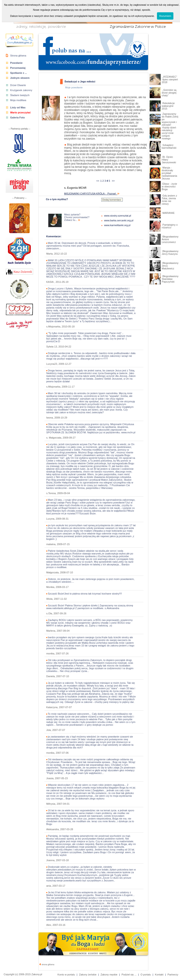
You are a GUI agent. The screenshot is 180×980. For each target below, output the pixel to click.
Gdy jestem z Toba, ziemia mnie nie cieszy (169, 200)
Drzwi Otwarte (18, 85)
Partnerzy (173, 975)
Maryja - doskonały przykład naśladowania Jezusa (169, 173)
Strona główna (18, 56)
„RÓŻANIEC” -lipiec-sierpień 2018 (170, 79)
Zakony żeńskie (88, 975)
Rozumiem (165, 16)
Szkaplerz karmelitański (169, 146)
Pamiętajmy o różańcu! (170, 226)
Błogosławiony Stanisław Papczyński (170, 279)
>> (113, 181)
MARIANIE (168, 213)
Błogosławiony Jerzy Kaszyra (170, 253)
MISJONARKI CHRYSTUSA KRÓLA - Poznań (92, 194)
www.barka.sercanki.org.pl (119, 220)
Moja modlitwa (18, 100)
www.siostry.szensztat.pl (117, 216)
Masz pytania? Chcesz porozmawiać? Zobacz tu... (77, 217)
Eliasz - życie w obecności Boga (169, 186)
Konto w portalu (66, 975)
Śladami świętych (20, 95)
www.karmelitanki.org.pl (117, 225)
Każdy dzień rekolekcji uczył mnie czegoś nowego (169, 133)
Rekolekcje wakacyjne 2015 (168, 106)
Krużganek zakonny (21, 90)
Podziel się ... (129, 975)
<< (98, 181)
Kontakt (159, 975)
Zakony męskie (109, 975)
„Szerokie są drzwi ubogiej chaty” (169, 93)
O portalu (146, 975)
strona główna (47, 965)
